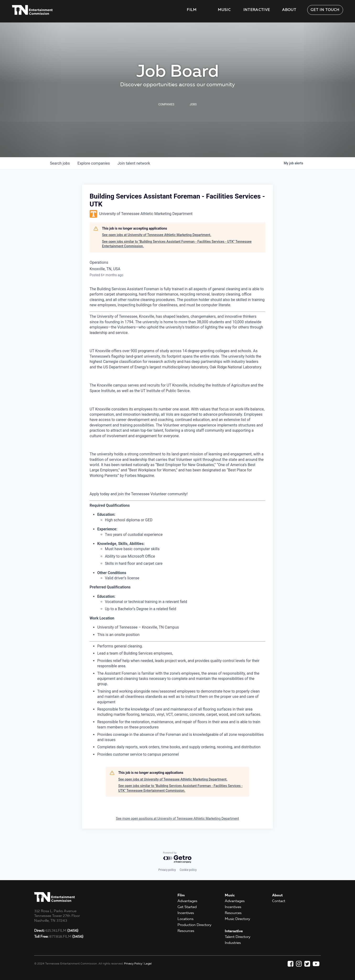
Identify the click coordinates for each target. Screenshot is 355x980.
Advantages (187, 901)
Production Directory (194, 925)
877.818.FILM (59, 937)
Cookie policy (188, 870)
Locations (186, 919)
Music (224, 10)
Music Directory (237, 919)
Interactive (257, 10)
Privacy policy (167, 870)
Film (192, 10)
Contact (279, 901)
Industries (233, 943)
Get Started (187, 907)
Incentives (186, 913)
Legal (148, 963)
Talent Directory (238, 937)
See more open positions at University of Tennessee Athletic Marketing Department (177, 818)
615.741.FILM (56, 931)
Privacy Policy (133, 963)
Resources (186, 931)
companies (94, 163)
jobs (60, 163)
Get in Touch (325, 10)
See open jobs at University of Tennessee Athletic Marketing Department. (157, 235)
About (289, 10)
